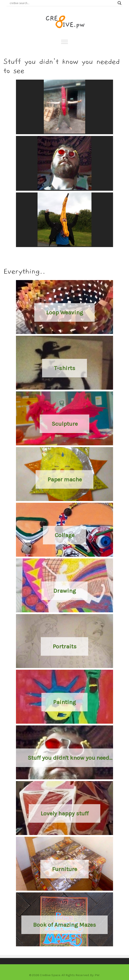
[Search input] (63, 3)
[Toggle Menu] (64, 42)
